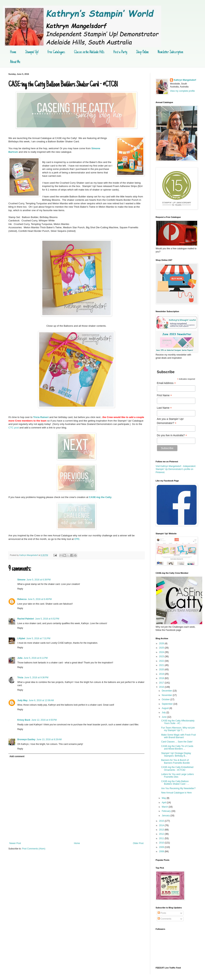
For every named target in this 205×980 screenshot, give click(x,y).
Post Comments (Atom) (34, 849)
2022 (162, 661)
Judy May (22, 700)
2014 (162, 825)
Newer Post (15, 843)
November (167, 695)
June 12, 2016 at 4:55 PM (44, 720)
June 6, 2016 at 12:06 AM (41, 700)
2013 (162, 830)
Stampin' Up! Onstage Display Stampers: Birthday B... (176, 755)
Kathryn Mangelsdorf (185, 80)
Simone (21, 580)
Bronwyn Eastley (26, 739)
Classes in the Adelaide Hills (89, 52)
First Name (164, 395)
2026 (162, 643)
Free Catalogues (56, 52)
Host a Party (120, 52)
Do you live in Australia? (172, 435)
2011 (162, 838)
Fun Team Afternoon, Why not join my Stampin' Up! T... (178, 729)
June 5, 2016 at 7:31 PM (38, 638)
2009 (162, 847)
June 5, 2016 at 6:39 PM (38, 580)
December (167, 691)
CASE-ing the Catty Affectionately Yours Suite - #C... (178, 722)
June (164, 717)
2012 (162, 834)
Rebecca (22, 599)
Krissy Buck (24, 720)
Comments (164, 919)
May (164, 798)
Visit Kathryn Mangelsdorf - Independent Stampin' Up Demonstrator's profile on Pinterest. (176, 469)
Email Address (166, 383)
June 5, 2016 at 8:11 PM (36, 658)
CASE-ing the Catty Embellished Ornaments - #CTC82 (177, 768)
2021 (162, 665)
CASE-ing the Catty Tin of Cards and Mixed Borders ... (177, 747)
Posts (162, 913)
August (166, 708)
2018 (162, 678)
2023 (162, 656)
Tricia (20, 678)
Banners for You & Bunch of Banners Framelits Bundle (175, 761)
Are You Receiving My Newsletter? (178, 788)
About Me (15, 62)
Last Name (164, 408)
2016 (162, 687)
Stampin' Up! (32, 52)
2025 (162, 648)
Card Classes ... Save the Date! (177, 742)
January (166, 816)
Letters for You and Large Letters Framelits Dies (178, 776)
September (168, 704)
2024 (162, 652)
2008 (162, 851)
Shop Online (142, 52)
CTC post (14, 428)
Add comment (17, 756)
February (167, 811)
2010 (162, 843)
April (164, 803)
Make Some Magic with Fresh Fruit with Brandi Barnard (178, 736)
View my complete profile (182, 91)
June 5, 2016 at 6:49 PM (40, 599)
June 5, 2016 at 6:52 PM (47, 619)
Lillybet (21, 638)
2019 (162, 674)
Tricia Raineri (41, 417)
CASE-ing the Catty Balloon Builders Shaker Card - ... (175, 783)
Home (13, 52)
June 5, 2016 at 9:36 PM (36, 678)
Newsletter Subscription (170, 52)
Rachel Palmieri (26, 619)
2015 (162, 821)
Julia (20, 658)
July (164, 712)
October (166, 699)
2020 (162, 670)
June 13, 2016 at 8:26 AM (49, 739)
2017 (162, 683)
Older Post (138, 843)
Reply (20, 589)
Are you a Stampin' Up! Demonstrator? (170, 421)
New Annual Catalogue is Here (176, 793)
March (165, 807)
